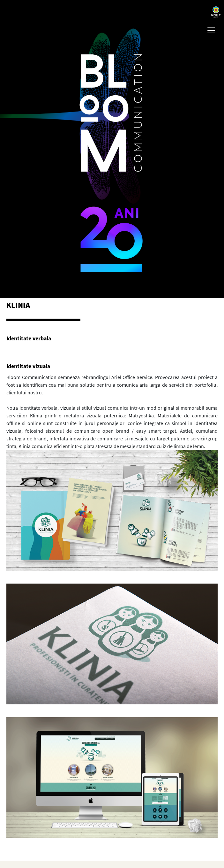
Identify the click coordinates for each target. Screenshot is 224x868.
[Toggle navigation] (211, 30)
